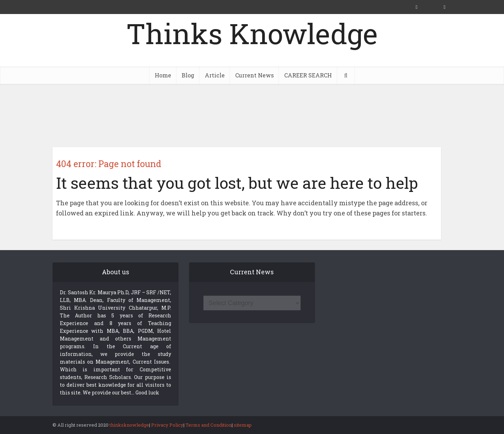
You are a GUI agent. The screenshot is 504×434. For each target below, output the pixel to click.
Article (215, 75)
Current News (254, 75)
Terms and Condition (209, 425)
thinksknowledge (129, 425)
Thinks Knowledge (252, 33)
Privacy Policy (167, 425)
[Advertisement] (252, 116)
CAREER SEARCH (308, 75)
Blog (188, 75)
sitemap (243, 425)
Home (163, 75)
